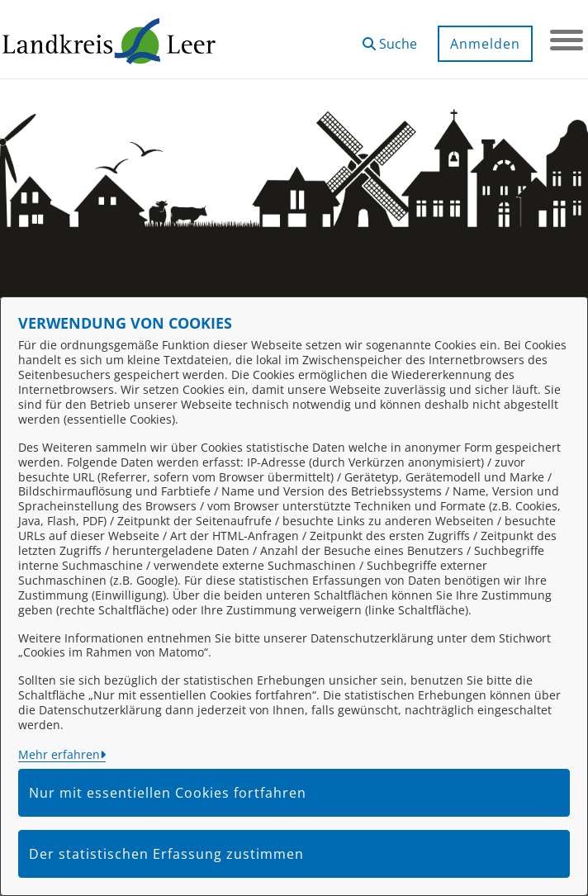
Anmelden (485, 44)
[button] (390, 38)
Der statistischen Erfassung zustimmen (166, 854)
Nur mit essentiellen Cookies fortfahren (168, 793)
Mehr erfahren (59, 754)
